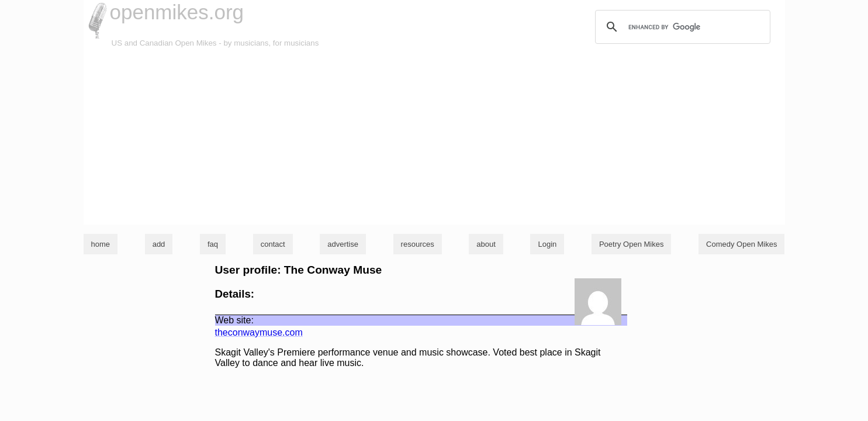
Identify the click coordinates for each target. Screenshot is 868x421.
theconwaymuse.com (259, 332)
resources (418, 244)
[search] (681, 27)
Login (547, 244)
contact (273, 244)
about (486, 244)
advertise (343, 244)
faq (213, 244)
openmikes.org (177, 12)
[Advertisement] (434, 137)
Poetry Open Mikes (632, 244)
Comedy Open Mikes (741, 244)
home (101, 244)
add (159, 244)
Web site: (234, 320)
